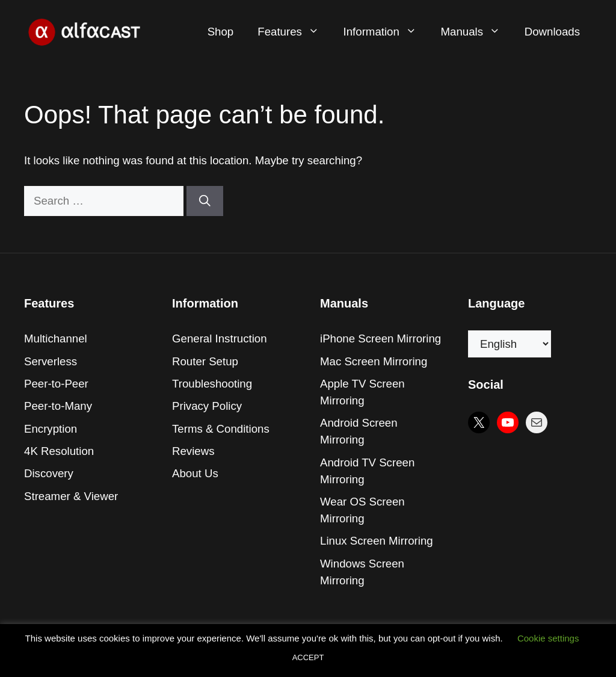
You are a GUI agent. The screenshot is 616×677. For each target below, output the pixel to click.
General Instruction (220, 338)
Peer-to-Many (58, 406)
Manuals (477, 32)
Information (386, 32)
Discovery (49, 473)
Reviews (193, 451)
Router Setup (205, 361)
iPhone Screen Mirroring (380, 338)
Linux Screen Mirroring (377, 541)
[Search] (205, 201)
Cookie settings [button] (548, 638)
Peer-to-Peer (56, 384)
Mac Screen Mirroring (374, 361)
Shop (221, 32)
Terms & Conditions (221, 429)
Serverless (51, 361)
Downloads (552, 32)
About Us (195, 473)
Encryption (51, 429)
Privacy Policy (207, 406)
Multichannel (56, 338)
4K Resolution (59, 451)
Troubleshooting (212, 384)
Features (294, 32)
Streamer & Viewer (71, 496)
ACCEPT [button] (308, 657)
